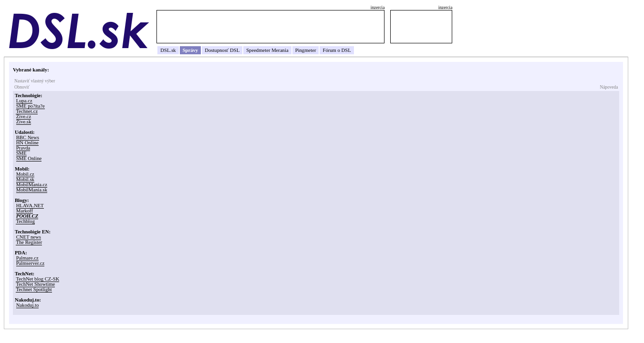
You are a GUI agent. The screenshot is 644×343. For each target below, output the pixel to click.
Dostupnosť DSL (222, 50)
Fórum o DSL (337, 50)
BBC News (28, 137)
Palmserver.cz (30, 263)
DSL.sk (168, 50)
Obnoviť (22, 87)
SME (21, 153)
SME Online (29, 158)
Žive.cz (24, 116)
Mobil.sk (25, 179)
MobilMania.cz (32, 185)
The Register (29, 242)
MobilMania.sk (32, 190)
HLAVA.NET (30, 206)
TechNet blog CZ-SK (37, 279)
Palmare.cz (27, 258)
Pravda (23, 148)
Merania (280, 50)
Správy (191, 50)
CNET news (29, 237)
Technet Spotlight (34, 289)
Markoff (25, 211)
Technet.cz (27, 111)
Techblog (25, 221)
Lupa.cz (24, 101)
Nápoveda (609, 87)
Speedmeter (258, 50)
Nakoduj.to (28, 305)
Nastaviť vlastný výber (35, 81)
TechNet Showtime (35, 284)
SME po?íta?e (31, 106)
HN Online (27, 143)
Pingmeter (306, 50)
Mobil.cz (25, 174)
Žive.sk (24, 122)
